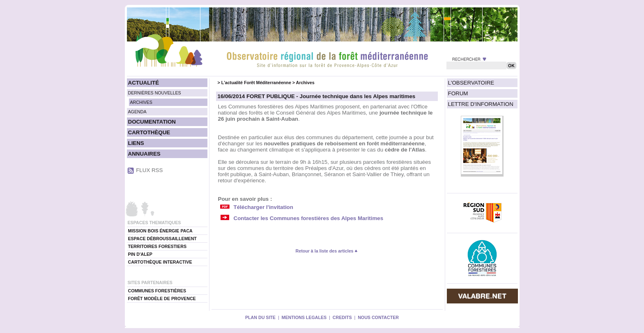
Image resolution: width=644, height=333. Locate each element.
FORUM (458, 93)
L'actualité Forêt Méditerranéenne (256, 83)
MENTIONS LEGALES (304, 317)
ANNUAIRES (144, 154)
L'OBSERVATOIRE (471, 83)
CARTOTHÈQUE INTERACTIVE (160, 262)
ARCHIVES (141, 102)
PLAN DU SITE (260, 317)
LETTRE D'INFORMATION (481, 104)
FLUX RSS (149, 170)
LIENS (136, 143)
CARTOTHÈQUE (149, 132)
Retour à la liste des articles (327, 251)
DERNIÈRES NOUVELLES (155, 93)
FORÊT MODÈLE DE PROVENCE (162, 299)
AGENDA (137, 112)
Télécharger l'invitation (263, 207)
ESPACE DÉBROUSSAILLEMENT (162, 239)
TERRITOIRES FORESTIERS (158, 246)
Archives (305, 83)
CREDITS (342, 317)
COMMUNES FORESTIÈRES (157, 291)
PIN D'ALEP (140, 254)
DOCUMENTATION (152, 122)
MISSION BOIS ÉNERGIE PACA (160, 231)
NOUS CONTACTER (378, 317)
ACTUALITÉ (144, 83)
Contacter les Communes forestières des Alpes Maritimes (309, 218)
